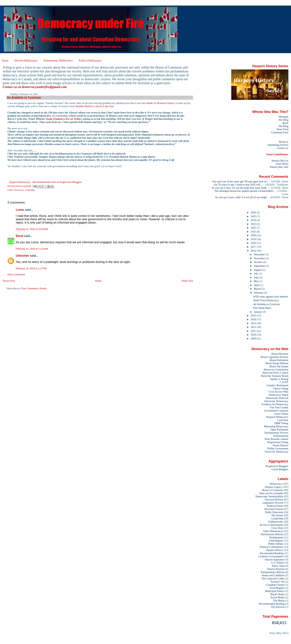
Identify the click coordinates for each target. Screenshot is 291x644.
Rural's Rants (277, 594)
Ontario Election (276, 569)
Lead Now (283, 420)
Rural (19, 236)
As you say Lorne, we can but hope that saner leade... (240, 188)
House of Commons (273, 490)
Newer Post (9, 281)
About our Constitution (276, 370)
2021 (254, 232)
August (258, 270)
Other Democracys (273, 531)
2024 (254, 220)
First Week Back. (262, 308)
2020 (254, 235)
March (258, 289)
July (256, 274)
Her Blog (283, 120)
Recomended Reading (272, 553)
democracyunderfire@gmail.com (44, 87)
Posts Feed (283, 129)
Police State (278, 566)
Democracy (19, 190)
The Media (279, 601)
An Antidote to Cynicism (266, 304)
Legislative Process (273, 503)
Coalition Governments (271, 556)
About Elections (280, 354)
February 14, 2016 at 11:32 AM (32, 249)
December (260, 254)
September (260, 266)
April (257, 285)
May (257, 281)
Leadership (30, 190)
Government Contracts (276, 411)
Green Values (281, 414)
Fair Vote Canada (279, 407)
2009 (254, 339)
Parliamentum (281, 436)
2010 (254, 335)
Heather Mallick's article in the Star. (95, 106)
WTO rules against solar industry (271, 297)
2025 (254, 216)
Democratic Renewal (277, 398)
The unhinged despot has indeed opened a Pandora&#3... (245, 191)
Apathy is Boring (279, 379)
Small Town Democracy (266, 300)
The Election (278, 607)
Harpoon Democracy (277, 417)
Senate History (281, 445)
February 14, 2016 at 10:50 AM (32, 229)
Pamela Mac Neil (279, 167)
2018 (254, 243)
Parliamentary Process (277, 433)
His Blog (283, 126)
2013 (254, 323)
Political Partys (275, 506)
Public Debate (276, 544)
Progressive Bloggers (277, 466)
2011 (254, 331)
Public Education (274, 512)
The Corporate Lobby (273, 578)
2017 (254, 247)
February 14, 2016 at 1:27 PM (31, 269)
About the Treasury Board (274, 376)
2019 (254, 239)
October (259, 262)
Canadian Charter (275, 585)
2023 (254, 224)
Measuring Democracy (276, 426)
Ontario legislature (275, 560)
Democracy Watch (279, 395)
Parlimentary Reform (272, 534)
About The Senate (279, 366)
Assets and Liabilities (273, 575)
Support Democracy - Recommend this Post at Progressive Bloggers (46, 182)
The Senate (277, 515)
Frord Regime (277, 588)
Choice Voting (281, 388)
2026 (254, 212)
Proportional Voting (278, 442)
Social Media (277, 597)
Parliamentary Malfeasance (58, 61)
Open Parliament (279, 430)
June (257, 277)
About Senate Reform (277, 363)
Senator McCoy (280, 161)
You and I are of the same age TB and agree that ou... (240, 181)
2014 (254, 319)
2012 (254, 327)
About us (283, 142)
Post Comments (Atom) (34, 288)
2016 (254, 251)
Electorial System (274, 509)
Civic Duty (277, 528)
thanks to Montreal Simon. (161, 103)
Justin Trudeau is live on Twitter (63, 119)
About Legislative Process (274, 357)
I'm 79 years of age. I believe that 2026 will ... (238, 185)
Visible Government (278, 448)
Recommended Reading (272, 604)
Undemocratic (276, 522)
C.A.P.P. (284, 382)
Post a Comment (16, 275)
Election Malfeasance (26, 61)
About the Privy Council (275, 373)
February (259, 293)
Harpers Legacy (273, 487)
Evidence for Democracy (275, 404)
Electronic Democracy (276, 401)
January (258, 312)
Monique (284, 117)
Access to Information (271, 525)
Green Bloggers (280, 469)
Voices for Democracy (276, 452)
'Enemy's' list (278, 582)
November (260, 258)
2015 (254, 316)
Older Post (187, 281)
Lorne (20, 210)
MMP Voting (281, 423)
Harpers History (275, 550)
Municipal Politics (275, 591)
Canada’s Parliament (277, 385)
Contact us (283, 148)
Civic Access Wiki (279, 392)
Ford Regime (276, 541)
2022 (254, 228)
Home (5, 61)
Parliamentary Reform (273, 572)
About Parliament (279, 360)
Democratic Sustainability (269, 496)
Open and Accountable (271, 493)
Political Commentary (272, 547)
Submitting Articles (278, 145)
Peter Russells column (277, 439)
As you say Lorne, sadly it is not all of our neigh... (242, 197)
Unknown (22, 256)
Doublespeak (276, 537)
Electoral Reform (274, 500)
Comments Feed (280, 132)
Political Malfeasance (90, 61)
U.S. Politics (278, 563)
